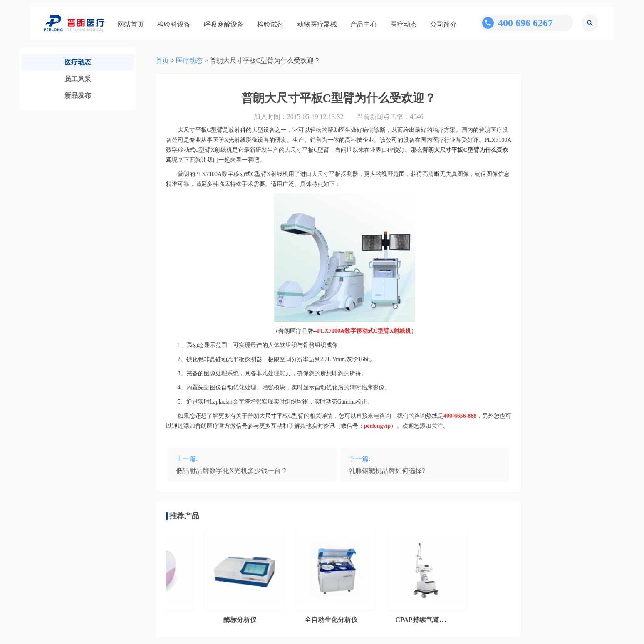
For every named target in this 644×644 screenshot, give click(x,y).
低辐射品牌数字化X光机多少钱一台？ (232, 471)
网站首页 (131, 24)
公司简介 (443, 24)
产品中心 (364, 24)
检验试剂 (270, 24)
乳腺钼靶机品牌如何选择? (387, 471)
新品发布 (78, 95)
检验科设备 (174, 24)
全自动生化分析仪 (333, 620)
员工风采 (78, 79)
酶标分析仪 (242, 620)
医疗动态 (404, 24)
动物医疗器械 (317, 24)
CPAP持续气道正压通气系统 (439, 620)
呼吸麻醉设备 (224, 24)
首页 (162, 61)
